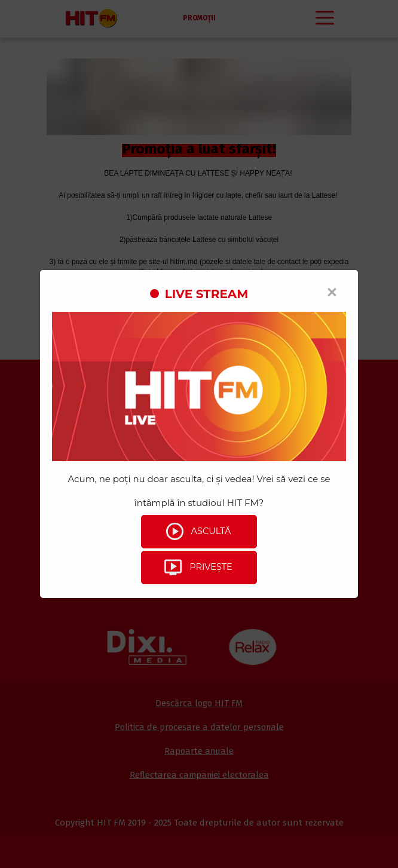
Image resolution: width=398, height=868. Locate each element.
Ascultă (197, 532)
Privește (198, 568)
